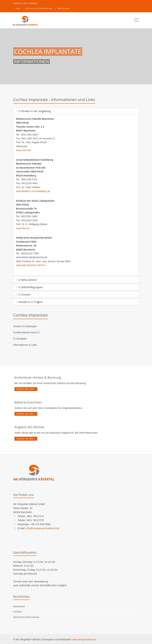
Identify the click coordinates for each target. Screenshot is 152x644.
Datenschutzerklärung (39, 9)
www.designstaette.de (84, 639)
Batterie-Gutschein (28, 402)
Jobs (18, 9)
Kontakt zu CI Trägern (29, 302)
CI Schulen (23, 295)
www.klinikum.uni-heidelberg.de (33, 191)
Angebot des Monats (30, 427)
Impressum (64, 9)
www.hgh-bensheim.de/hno (31, 265)
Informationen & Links (25, 345)
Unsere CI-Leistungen (25, 326)
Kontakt (18, 612)
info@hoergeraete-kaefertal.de (42, 528)
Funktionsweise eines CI (27, 333)
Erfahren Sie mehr (26, 389)
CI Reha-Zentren (26, 280)
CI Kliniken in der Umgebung (33, 111)
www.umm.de (23, 150)
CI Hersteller (20, 339)
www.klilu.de (23, 228)
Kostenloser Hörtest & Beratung (38, 378)
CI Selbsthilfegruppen (29, 287)
